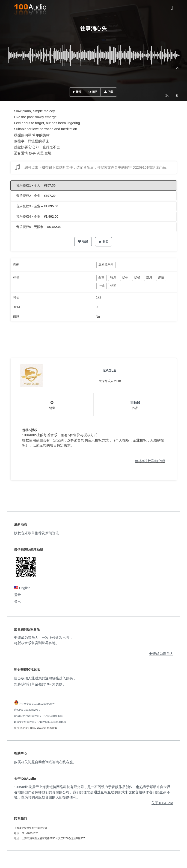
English (22, 588)
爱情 (161, 278)
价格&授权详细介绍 (150, 461)
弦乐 (113, 278)
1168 (135, 402)
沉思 (149, 278)
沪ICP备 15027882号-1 (27, 710)
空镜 (101, 286)
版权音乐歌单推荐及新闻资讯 (37, 533)
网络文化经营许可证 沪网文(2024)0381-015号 (40, 722)
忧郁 (137, 278)
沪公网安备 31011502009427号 (37, 704)
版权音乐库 (106, 264)
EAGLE (110, 370)
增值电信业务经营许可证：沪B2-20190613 (38, 716)
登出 (18, 602)
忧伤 (125, 278)
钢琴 (113, 286)
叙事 (101, 278)
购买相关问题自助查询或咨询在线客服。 (45, 762)
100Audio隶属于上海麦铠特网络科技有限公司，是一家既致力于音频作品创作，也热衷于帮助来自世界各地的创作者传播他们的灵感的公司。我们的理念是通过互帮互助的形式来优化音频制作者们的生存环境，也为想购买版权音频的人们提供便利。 (92, 792)
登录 (18, 595)
